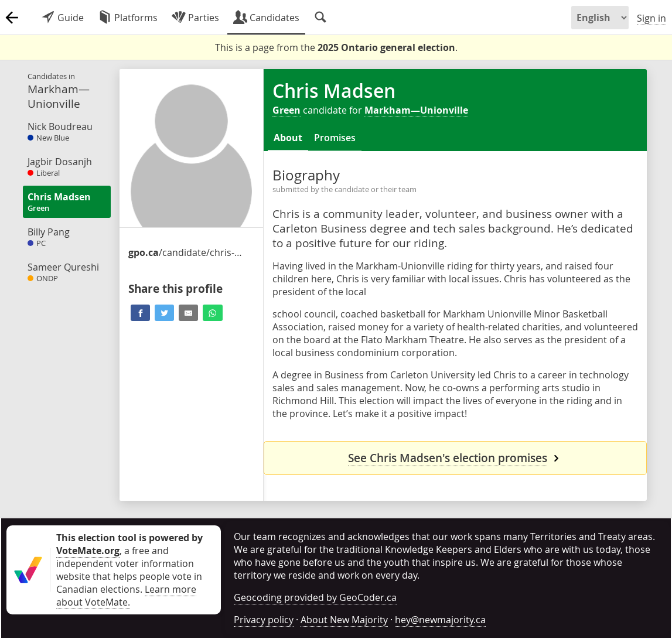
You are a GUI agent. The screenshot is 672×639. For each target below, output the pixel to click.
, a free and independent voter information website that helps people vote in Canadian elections (129, 563)
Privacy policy (264, 620)
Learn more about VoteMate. (126, 596)
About (288, 138)
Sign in (651, 18)
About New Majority (344, 620)
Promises (335, 138)
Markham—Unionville (416, 110)
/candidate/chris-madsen (187, 252)
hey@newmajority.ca (440, 620)
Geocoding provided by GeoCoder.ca (315, 597)
